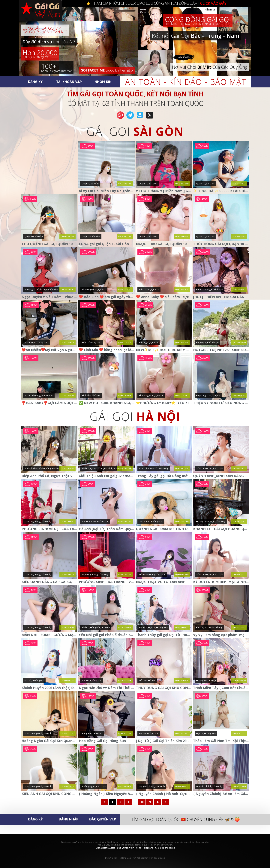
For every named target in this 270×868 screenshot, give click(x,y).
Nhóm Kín (103, 82)
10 (142, 802)
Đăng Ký (35, 82)
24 (150, 802)
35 (158, 802)
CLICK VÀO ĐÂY (213, 3)
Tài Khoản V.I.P (69, 82)
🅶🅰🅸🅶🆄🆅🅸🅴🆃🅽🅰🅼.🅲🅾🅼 (44, 15)
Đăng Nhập (69, 819)
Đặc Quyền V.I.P (103, 819)
